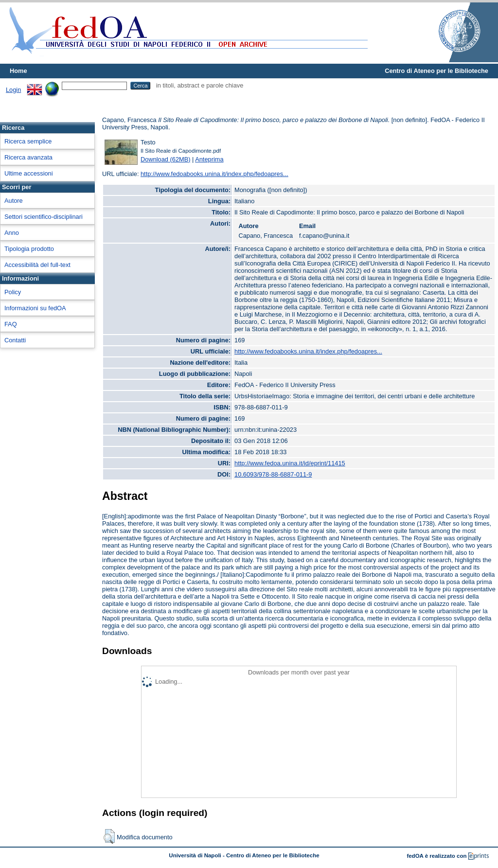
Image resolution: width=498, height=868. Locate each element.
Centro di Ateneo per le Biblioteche (436, 71)
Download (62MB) (165, 159)
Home (18, 71)
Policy (13, 292)
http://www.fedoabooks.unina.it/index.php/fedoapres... (214, 174)
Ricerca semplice (28, 141)
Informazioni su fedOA (35, 308)
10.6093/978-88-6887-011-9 (273, 474)
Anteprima (209, 159)
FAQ (11, 324)
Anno (12, 233)
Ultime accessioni (29, 173)
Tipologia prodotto (29, 249)
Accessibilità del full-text (37, 265)
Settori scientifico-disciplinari (44, 217)
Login (13, 90)
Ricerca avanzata (28, 157)
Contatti (15, 340)
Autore (14, 201)
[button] (109, 836)
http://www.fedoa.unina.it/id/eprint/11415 (290, 463)
